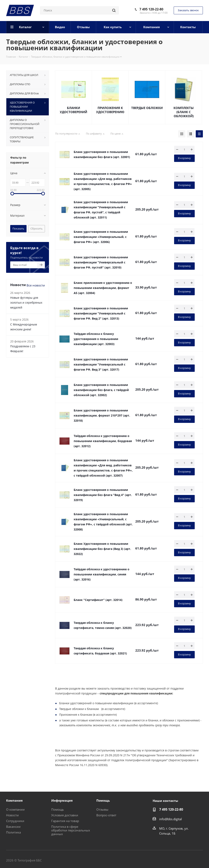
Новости (12, 815)
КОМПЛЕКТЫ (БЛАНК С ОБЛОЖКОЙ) (184, 112)
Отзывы (102, 809)
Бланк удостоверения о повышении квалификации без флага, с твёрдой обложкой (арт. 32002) (101, 390)
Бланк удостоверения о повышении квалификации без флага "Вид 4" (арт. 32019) (103, 495)
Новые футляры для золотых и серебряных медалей (26, 303)
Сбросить (37, 228)
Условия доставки (65, 815)
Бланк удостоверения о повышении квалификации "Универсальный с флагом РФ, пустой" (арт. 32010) (101, 262)
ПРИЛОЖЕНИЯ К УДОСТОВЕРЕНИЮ (110, 110)
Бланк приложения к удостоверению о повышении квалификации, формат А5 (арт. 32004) (103, 288)
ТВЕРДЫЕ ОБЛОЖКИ (147, 108)
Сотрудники (15, 821)
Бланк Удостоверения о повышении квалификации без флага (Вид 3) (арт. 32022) (102, 549)
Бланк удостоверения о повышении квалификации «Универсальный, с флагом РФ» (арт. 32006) (101, 237)
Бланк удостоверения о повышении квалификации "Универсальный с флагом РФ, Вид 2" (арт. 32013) (101, 313)
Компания (14, 800)
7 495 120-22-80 (151, 9)
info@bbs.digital (171, 819)
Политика (13, 832)
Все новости (36, 285)
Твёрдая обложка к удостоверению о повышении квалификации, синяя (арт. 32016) (102, 574)
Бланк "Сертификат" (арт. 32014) (98, 600)
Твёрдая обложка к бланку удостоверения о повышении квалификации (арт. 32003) (96, 339)
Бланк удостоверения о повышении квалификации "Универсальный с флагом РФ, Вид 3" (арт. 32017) (101, 364)
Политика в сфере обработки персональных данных (71, 830)
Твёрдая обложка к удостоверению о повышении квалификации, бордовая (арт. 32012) (103, 441)
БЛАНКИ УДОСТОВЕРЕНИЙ (73, 110)
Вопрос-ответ (106, 815)
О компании (15, 809)
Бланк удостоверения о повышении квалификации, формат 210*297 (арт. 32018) (102, 415)
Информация (62, 800)
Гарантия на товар (65, 821)
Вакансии (13, 827)
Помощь (58, 809)
